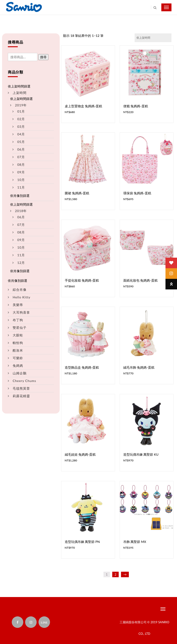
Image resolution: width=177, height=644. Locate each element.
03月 (21, 127)
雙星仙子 (20, 328)
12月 (21, 263)
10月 (21, 180)
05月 (21, 142)
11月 (21, 187)
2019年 (21, 105)
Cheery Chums (24, 381)
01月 (21, 111)
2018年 (21, 211)
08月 (21, 165)
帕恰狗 (18, 343)
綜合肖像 (20, 290)
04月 (21, 134)
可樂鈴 (18, 358)
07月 (21, 157)
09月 (21, 172)
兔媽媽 (18, 366)
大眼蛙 (18, 335)
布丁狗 (18, 320)
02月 (21, 119)
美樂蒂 (18, 305)
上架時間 (20, 93)
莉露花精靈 (21, 396)
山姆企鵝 (20, 373)
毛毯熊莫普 (21, 388)
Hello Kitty (22, 297)
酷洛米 (18, 350)
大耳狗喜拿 (21, 312)
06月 (21, 149)
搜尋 (43, 57)
